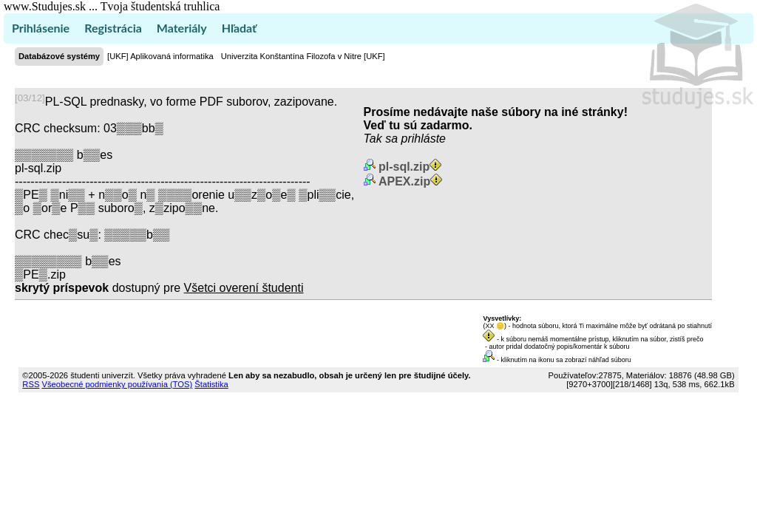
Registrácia (113, 28)
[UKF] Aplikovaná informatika (160, 56)
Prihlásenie (41, 28)
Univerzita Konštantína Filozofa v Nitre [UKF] (303, 56)
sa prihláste (415, 139)
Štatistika (211, 384)
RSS (31, 384)
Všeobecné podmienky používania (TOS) (117, 384)
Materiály (182, 28)
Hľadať (239, 28)
